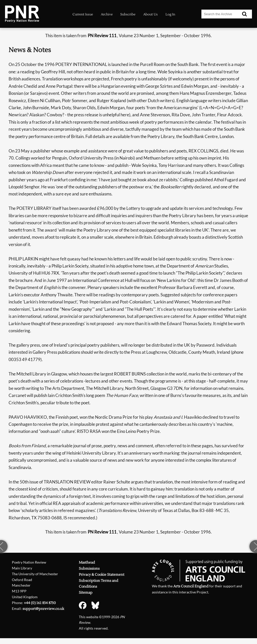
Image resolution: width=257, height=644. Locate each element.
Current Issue (83, 14)
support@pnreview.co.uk (43, 609)
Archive (107, 14)
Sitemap (86, 593)
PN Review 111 (102, 36)
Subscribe (128, 14)
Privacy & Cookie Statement (102, 575)
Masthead (87, 563)
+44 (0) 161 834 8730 (40, 603)
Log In (170, 14)
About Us (150, 14)
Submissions (89, 569)
